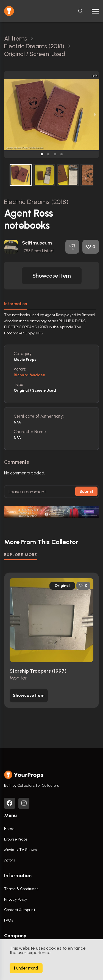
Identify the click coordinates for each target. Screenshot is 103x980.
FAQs (9, 920)
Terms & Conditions (21, 889)
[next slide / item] (95, 115)
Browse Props (16, 839)
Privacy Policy (16, 899)
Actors (9, 860)
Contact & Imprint (20, 910)
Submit (86, 492)
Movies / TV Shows (20, 850)
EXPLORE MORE (21, 555)
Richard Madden (29, 375)
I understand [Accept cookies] (26, 968)
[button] (42, 154)
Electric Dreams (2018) (36, 202)
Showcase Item (52, 276)
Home (9, 829)
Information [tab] (16, 304)
